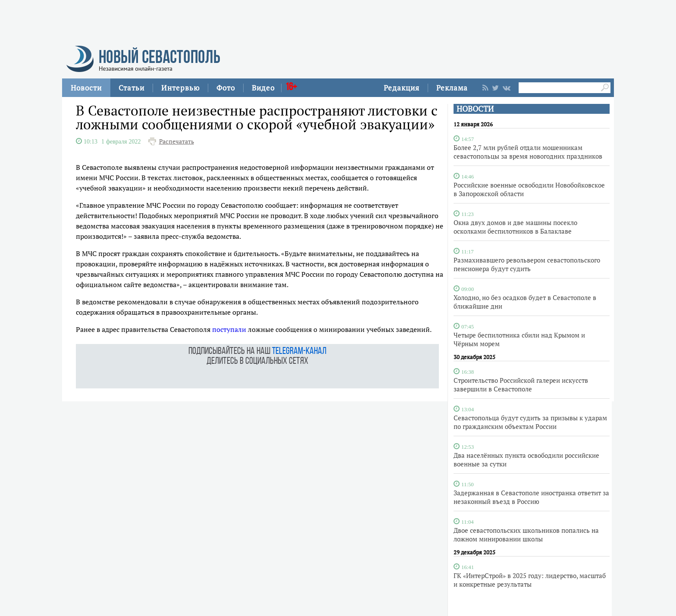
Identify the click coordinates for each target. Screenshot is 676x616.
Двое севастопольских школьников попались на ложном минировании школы (526, 535)
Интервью (180, 88)
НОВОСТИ (475, 109)
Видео (263, 88)
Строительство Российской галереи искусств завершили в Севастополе (521, 385)
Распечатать (177, 141)
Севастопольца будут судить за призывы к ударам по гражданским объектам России (530, 422)
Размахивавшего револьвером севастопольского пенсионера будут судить (527, 264)
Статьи (131, 88)
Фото (226, 88)
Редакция (402, 88)
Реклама (452, 88)
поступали (229, 329)
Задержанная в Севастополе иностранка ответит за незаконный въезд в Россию (531, 497)
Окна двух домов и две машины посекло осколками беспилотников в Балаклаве (515, 227)
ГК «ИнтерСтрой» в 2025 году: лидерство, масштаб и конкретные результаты (530, 580)
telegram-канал (299, 352)
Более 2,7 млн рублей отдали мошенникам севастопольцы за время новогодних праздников (528, 152)
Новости (86, 88)
